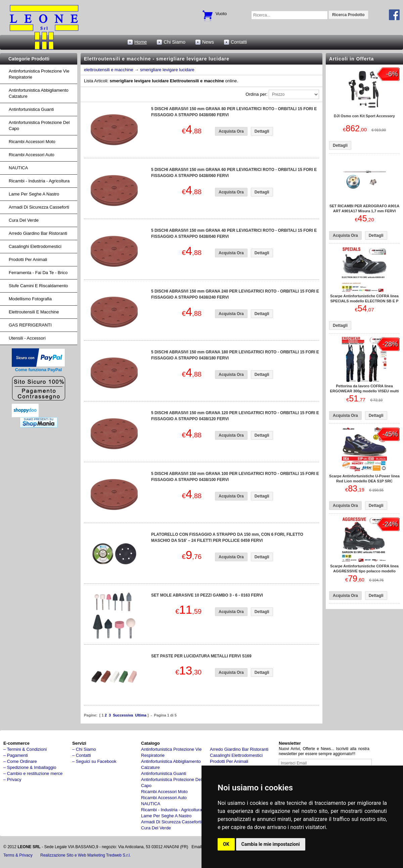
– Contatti (82, 755)
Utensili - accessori (27, 338)
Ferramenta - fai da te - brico (38, 273)
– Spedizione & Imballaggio (30, 767)
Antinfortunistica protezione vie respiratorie (39, 74)
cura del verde (24, 220)
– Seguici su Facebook (94, 761)
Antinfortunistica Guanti (31, 109)
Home (141, 42)
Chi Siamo (174, 42)
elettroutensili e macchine (109, 70)
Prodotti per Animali (28, 259)
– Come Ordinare (20, 761)
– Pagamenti (16, 755)
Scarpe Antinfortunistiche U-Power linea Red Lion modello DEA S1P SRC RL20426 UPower (364, 481)
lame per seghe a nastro (34, 194)
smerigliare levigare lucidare (167, 70)
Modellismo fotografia (30, 299)
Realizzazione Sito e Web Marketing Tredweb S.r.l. (85, 855)
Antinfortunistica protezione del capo (39, 125)
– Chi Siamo (84, 749)
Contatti (239, 42)
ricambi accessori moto (32, 142)
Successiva (123, 715)
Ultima (141, 715)
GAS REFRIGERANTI (30, 325)
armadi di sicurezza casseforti (39, 207)
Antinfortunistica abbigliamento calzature (39, 93)
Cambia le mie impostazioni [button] (271, 844)
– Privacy (12, 779)
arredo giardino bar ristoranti (38, 233)
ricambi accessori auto (32, 155)
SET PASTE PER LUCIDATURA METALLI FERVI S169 (201, 656)
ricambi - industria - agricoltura (39, 181)
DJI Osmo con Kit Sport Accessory (364, 116)
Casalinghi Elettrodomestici (35, 246)
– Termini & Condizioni (25, 749)
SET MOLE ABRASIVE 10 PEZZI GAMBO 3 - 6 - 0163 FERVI (207, 595)
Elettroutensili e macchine (34, 312)
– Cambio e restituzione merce (33, 773)
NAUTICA (18, 168)
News (208, 42)
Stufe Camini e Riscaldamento (38, 286)
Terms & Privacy (18, 855)
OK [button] (226, 844)
